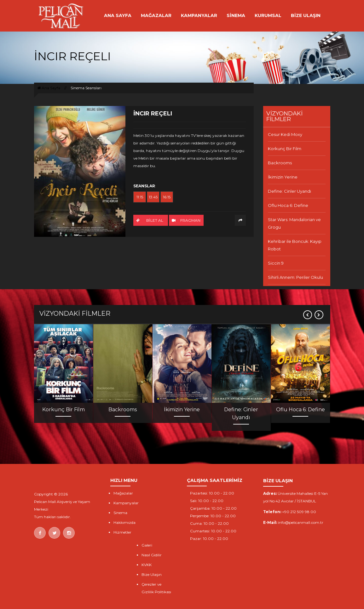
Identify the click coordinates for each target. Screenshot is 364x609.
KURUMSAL (268, 15)
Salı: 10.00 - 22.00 (207, 501)
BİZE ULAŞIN (306, 15)
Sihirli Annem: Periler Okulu (295, 277)
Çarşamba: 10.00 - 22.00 (213, 508)
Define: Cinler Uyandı (289, 191)
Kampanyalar (126, 503)
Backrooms (280, 163)
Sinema (120, 513)
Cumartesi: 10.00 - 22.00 (213, 531)
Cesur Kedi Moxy (285, 134)
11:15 (140, 197)
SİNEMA (236, 15)
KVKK (147, 565)
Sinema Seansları (86, 88)
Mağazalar (123, 493)
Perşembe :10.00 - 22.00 (213, 516)
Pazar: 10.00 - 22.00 (209, 539)
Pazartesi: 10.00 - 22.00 (212, 493)
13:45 (153, 197)
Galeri (147, 545)
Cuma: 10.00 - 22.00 (209, 523)
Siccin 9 (276, 263)
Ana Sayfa (49, 88)
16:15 (167, 197)
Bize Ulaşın (152, 574)
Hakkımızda (124, 522)
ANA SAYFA (118, 15)
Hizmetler (122, 532)
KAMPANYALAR (199, 15)
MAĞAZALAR (156, 15)
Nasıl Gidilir (152, 555)
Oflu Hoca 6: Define (288, 205)
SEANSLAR (144, 186)
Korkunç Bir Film (285, 149)
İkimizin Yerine (283, 177)
